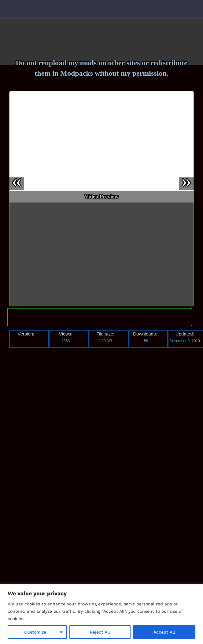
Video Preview (102, 197)
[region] (102, 614)
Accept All (164, 632)
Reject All (100, 632)
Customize (35, 632)
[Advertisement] (60, 444)
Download (100, 316)
